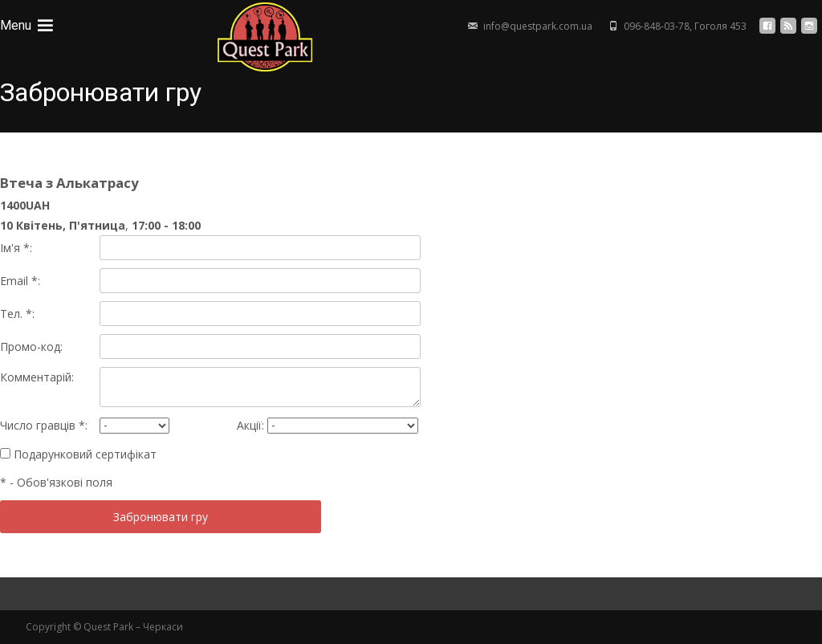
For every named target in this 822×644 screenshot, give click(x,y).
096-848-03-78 (657, 26)
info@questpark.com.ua (538, 26)
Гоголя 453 (720, 26)
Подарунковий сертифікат (78, 454)
